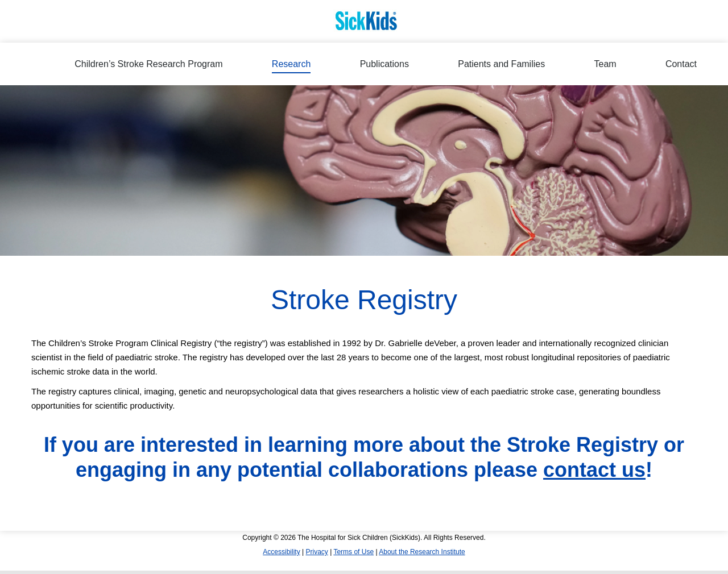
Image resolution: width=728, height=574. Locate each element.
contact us (594, 470)
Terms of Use (353, 552)
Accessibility (281, 552)
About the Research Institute (422, 552)
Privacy (317, 552)
